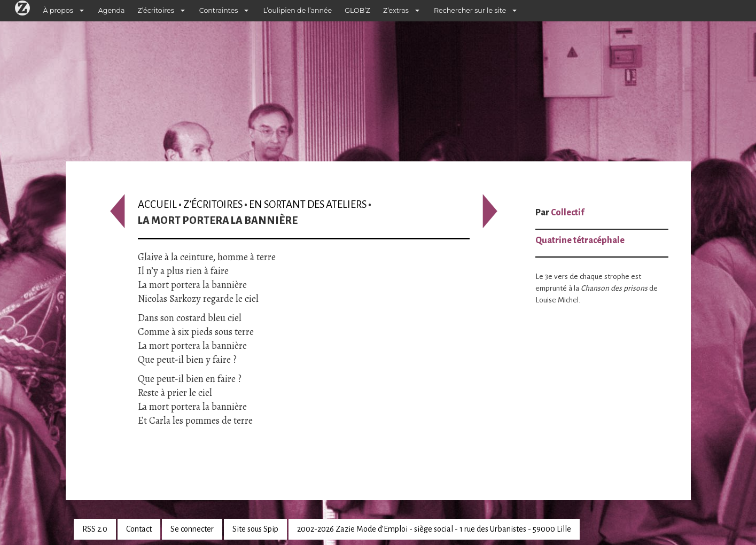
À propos (58, 10)
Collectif (567, 213)
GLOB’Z (357, 10)
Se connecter (192, 529)
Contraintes (219, 10)
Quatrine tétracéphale (580, 240)
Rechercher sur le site (470, 10)
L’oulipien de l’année (297, 10)
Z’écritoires (156, 10)
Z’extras (396, 10)
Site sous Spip (255, 529)
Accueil (157, 204)
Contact (139, 529)
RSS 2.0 (95, 529)
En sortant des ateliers (308, 204)
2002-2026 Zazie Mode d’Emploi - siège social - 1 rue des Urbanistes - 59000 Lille (434, 529)
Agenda (112, 10)
